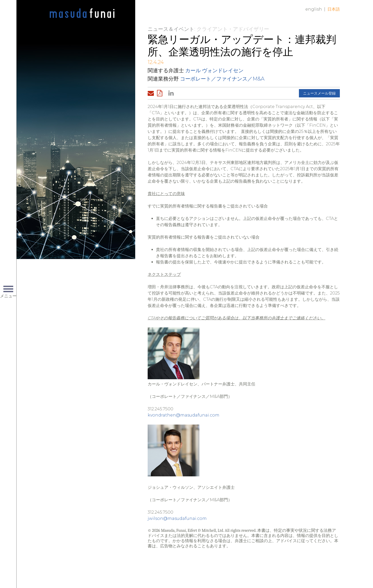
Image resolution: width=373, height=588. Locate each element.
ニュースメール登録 (319, 93)
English (314, 9)
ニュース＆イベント (171, 29)
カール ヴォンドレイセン (214, 70)
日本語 (334, 9)
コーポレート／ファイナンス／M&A (222, 79)
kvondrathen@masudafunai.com (184, 415)
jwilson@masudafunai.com (177, 518)
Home (82, 13)
